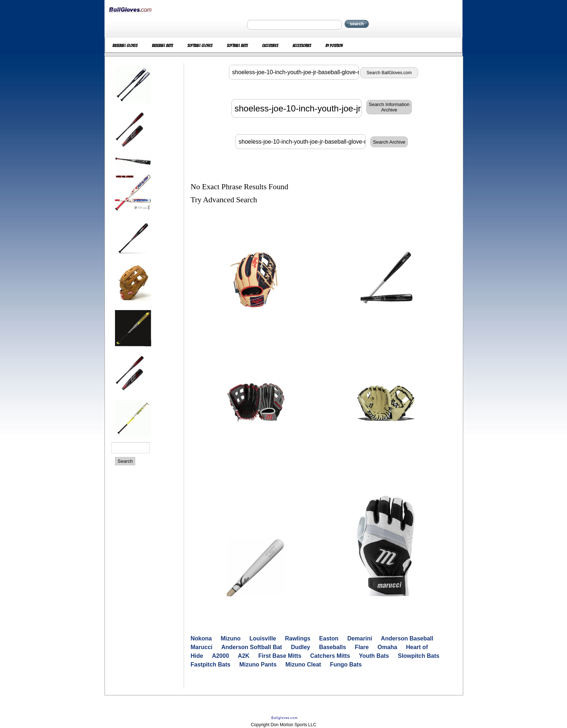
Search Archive (389, 142)
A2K (244, 656)
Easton (329, 638)
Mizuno (231, 638)
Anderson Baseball (407, 638)
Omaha (387, 647)
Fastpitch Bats (210, 664)
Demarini (359, 638)
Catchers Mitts (330, 656)
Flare (362, 647)
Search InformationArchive (389, 107)
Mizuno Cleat (303, 664)
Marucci (201, 647)
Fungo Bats (346, 664)
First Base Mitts (280, 656)
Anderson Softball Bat (252, 647)
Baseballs (332, 647)
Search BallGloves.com (389, 73)
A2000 (220, 656)
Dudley (300, 647)
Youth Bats (374, 656)
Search (125, 461)
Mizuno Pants (258, 664)
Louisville (263, 638)
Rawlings (298, 638)
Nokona (201, 638)
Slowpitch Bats (419, 656)
